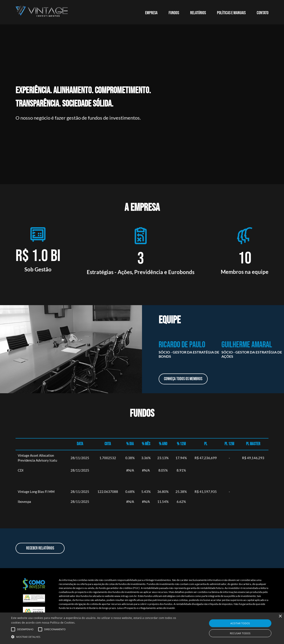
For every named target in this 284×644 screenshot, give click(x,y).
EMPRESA (151, 13)
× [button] (280, 616)
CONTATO (263, 13)
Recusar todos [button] (240, 633)
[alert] (142, 628)
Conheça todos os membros (183, 379)
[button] (96, 636)
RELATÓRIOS (198, 13)
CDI (21, 470)
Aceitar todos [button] (240, 623)
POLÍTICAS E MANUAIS (231, 13)
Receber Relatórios (40, 548)
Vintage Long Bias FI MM (36, 492)
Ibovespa (24, 502)
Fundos (174, 13)
